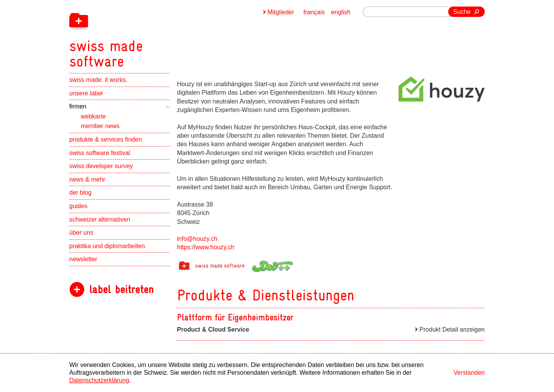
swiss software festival (100, 153)
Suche (462, 12)
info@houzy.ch (197, 239)
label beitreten (121, 289)
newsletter (83, 259)
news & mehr (87, 179)
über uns (81, 233)
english (341, 12)
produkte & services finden (106, 139)
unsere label (86, 93)
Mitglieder (281, 12)
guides (78, 206)
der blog (80, 193)
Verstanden (469, 373)
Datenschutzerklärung (99, 380)
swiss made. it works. (98, 80)
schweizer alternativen (100, 219)
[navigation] (146, 35)
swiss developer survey (101, 166)
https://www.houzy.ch (206, 247)
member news (100, 126)
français (314, 12)
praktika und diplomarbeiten (107, 246)
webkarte (93, 116)
